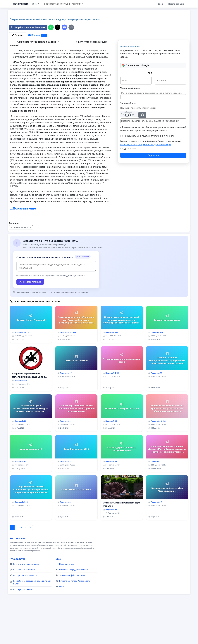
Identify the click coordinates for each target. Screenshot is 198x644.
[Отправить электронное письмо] (64, 65)
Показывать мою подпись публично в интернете (149, 174)
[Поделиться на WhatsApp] (51, 65)
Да (125, 186)
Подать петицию (176, 4)
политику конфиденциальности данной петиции (146, 182)
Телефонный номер (131, 126)
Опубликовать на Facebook (27, 65)
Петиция (17, 73)
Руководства (18, 597)
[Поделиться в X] (58, 65)
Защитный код (128, 141)
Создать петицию (30, 319)
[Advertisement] (90, 33)
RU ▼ (36, 4)
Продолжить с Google (136, 103)
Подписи (38, 73)
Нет (134, 186)
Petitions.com (20, 4)
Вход (161, 4)
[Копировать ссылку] (71, 65)
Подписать (153, 193)
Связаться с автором (21, 265)
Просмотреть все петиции (56, 4)
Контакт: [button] (76, 4)
